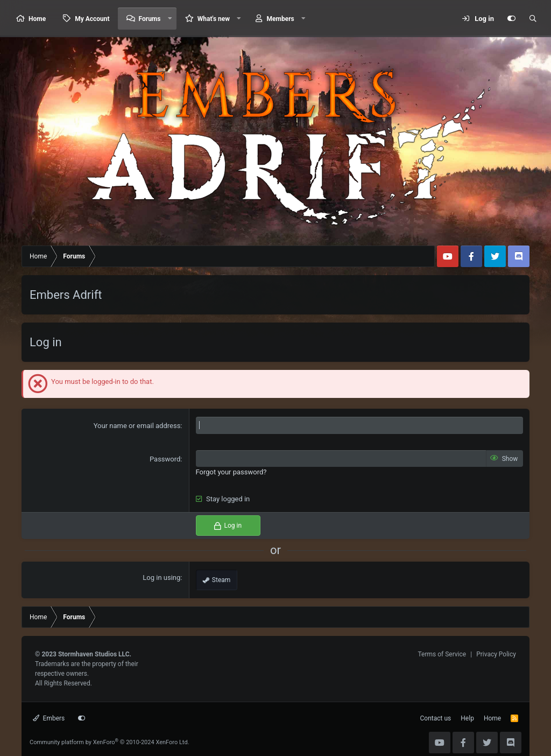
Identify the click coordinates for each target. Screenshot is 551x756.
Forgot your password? (231, 472)
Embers (49, 718)
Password (165, 459)
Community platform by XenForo (110, 742)
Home (37, 19)
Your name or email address (137, 426)
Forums (150, 19)
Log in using (161, 577)
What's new (214, 19)
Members (281, 19)
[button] (169, 19)
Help (467, 718)
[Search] (533, 19)
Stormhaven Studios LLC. (95, 654)
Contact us (436, 718)
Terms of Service (442, 654)
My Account (92, 19)
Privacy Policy (496, 654)
